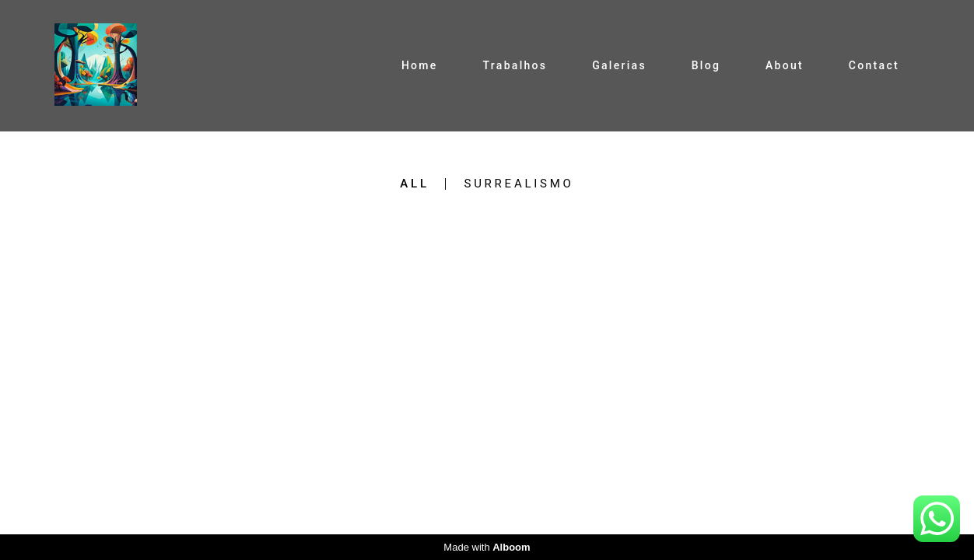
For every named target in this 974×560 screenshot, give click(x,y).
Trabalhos (515, 65)
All (414, 184)
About (785, 65)
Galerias (619, 65)
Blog (706, 65)
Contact (874, 65)
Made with (487, 547)
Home (420, 65)
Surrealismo (519, 184)
